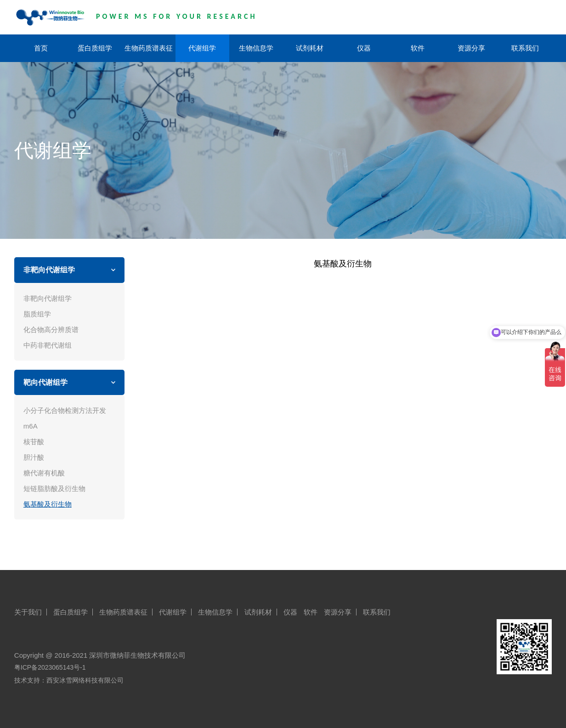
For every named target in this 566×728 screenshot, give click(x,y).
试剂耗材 (310, 48)
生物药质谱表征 (149, 48)
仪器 (364, 48)
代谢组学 (202, 48)
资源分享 (471, 48)
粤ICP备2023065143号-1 (50, 667)
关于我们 (28, 612)
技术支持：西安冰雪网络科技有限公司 (69, 680)
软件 (418, 48)
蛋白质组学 (95, 48)
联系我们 (525, 48)
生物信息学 (256, 48)
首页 (41, 48)
